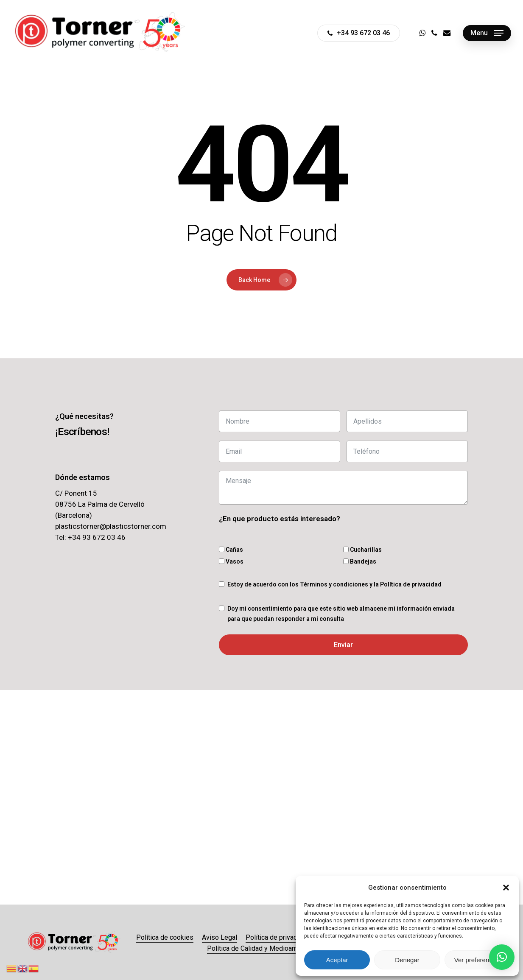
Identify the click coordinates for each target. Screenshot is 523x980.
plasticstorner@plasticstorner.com (111, 526)
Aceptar (337, 960)
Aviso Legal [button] (220, 937)
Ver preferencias (477, 960)
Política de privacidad (411, 584)
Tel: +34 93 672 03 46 (90, 537)
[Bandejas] (346, 561)
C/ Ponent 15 (76, 493)
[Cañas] (222, 549)
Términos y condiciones (334, 584)
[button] (506, 888)
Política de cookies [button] (165, 937)
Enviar (343, 645)
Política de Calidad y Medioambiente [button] (261, 948)
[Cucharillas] (346, 549)
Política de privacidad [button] (278, 937)
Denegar (407, 960)
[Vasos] (222, 561)
